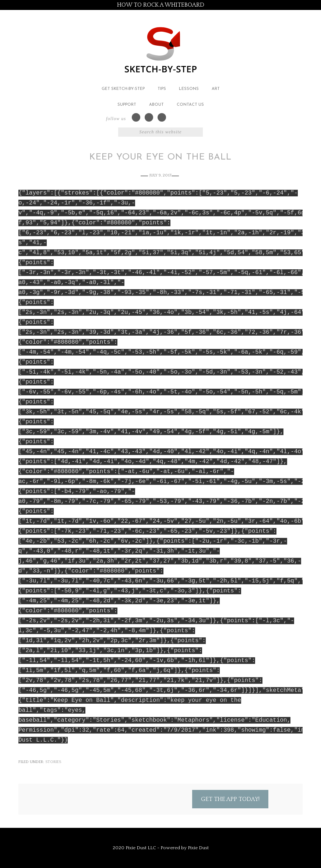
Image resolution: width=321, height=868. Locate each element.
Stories (53, 762)
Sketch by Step (160, 49)
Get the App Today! (230, 799)
